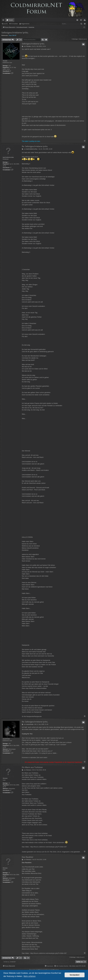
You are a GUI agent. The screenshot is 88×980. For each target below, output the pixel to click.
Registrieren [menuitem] (85, 20)
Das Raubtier (28, 857)
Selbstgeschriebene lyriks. (15, 33)
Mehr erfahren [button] (30, 976)
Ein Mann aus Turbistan (32, 767)
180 (9, 744)
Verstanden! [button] (75, 975)
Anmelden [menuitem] (82, 20)
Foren (11, 20)
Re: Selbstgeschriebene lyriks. (35, 146)
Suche (6, 24)
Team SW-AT (13, 35)
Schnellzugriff (4, 20)
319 (9, 66)
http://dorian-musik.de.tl (30, 157)
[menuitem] (77, 20)
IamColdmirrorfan (8, 157)
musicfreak (6, 739)
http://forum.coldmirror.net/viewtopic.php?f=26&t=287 (49, 847)
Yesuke (5, 61)
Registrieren (25, 24)
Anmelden (15, 24)
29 (9, 783)
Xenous (5, 778)
